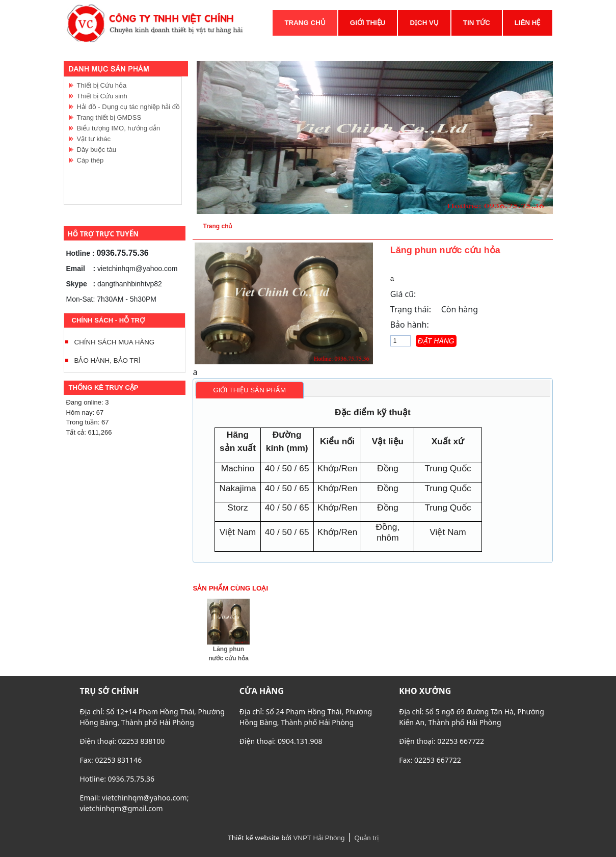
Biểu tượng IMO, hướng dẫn (119, 128)
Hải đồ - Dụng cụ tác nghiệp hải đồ (129, 107)
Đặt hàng (436, 341)
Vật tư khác (94, 139)
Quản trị (367, 838)
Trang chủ (217, 226)
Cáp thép (90, 160)
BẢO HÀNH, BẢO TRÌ (108, 360)
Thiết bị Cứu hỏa (102, 85)
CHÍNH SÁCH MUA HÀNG (115, 342)
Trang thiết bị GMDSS (109, 117)
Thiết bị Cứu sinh (102, 96)
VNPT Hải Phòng (319, 838)
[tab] (250, 390)
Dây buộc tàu (97, 150)
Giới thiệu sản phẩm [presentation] (249, 390)
